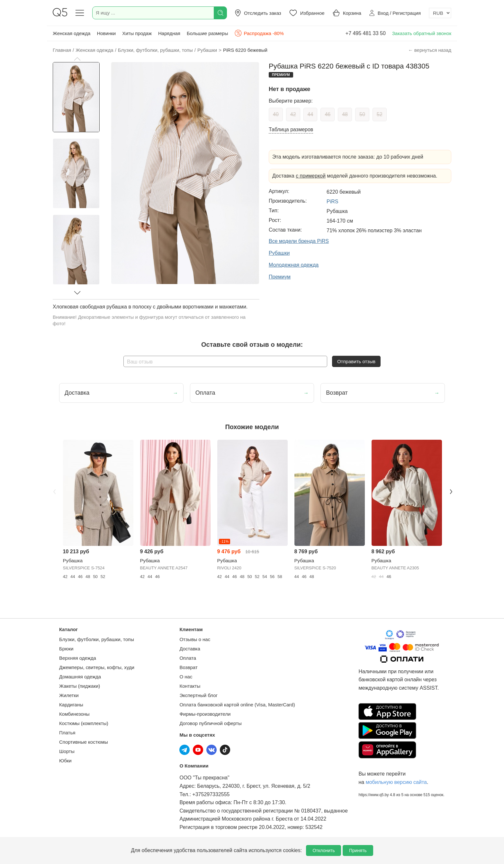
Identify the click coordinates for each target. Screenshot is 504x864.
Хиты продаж (137, 33)
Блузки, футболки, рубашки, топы (97, 639)
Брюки (66, 649)
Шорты (67, 751)
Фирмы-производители (205, 714)
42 (293, 114)
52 (380, 114)
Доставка (190, 649)
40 (276, 114)
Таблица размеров (291, 129)
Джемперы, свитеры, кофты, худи (97, 667)
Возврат (188, 667)
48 (345, 114)
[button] (77, 59)
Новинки (106, 33)
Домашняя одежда (80, 677)
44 (310, 114)
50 (362, 114)
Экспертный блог (198, 695)
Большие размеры (207, 33)
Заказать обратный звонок (422, 33)
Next (450, 491)
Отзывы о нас (195, 639)
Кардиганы (71, 705)
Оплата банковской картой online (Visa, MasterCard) (237, 705)
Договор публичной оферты (210, 723)
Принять (358, 850)
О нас (186, 677)
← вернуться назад (430, 50)
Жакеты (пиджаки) (80, 686)
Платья (67, 733)
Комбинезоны (74, 714)
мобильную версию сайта (396, 782)
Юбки (65, 761)
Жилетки (69, 695)
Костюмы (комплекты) (84, 723)
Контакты (190, 686)
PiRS (332, 202)
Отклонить (324, 850)
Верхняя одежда (78, 658)
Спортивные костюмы (84, 742)
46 (328, 114)
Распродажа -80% (259, 33)
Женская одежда (72, 33)
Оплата (188, 658)
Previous (54, 491)
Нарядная (169, 33)
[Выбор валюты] (440, 13)
